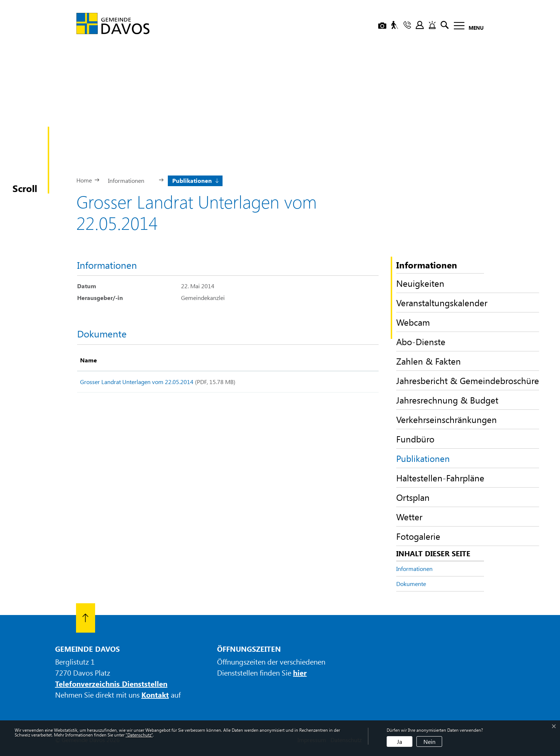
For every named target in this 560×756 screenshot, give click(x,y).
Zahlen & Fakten (429, 361)
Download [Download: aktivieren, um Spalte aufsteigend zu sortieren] (342, 360)
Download (351, 383)
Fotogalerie (418, 536)
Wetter (409, 517)
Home (84, 180)
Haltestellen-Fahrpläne (440, 478)
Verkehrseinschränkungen (447, 419)
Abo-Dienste (421, 341)
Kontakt (155, 694)
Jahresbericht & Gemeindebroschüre (468, 380)
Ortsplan (413, 497)
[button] (129, 180)
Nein (429, 741)
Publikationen (423, 460)
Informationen (414, 569)
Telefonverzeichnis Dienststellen (111, 683)
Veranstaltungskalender (442, 303)
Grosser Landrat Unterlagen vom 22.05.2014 (137, 382)
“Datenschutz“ (139, 735)
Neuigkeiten (420, 283)
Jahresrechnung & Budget (447, 400)
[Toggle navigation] (467, 27)
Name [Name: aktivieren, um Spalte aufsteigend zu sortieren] (88, 360)
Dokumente (411, 584)
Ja (400, 741)
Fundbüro (415, 439)
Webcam (413, 322)
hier (300, 672)
